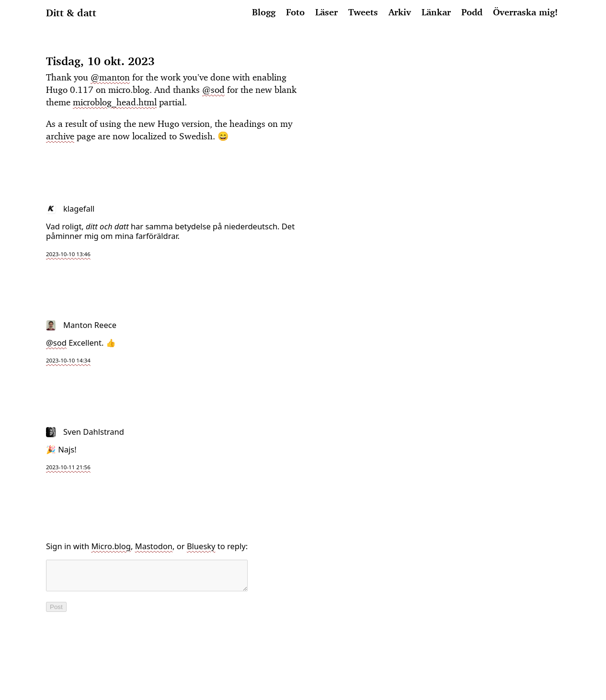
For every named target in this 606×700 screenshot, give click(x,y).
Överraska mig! (525, 12)
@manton (110, 77)
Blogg (264, 12)
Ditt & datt (71, 12)
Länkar (436, 12)
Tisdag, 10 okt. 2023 (100, 61)
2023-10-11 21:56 (68, 467)
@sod (213, 90)
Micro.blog (111, 546)
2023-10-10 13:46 (68, 254)
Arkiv (400, 12)
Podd (472, 12)
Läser (326, 12)
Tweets (363, 12)
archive (60, 136)
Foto (295, 12)
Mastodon (154, 546)
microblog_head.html (115, 102)
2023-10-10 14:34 (68, 360)
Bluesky (201, 546)
